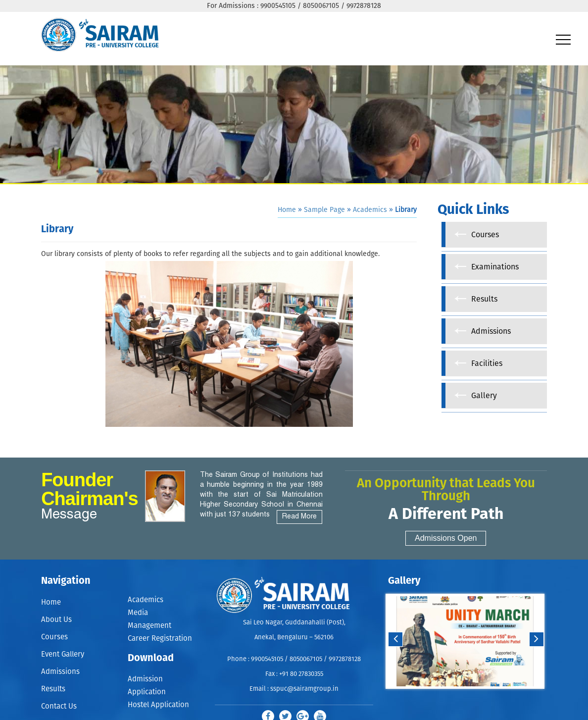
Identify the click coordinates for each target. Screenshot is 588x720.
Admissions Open (446, 538)
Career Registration (160, 639)
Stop (471, 698)
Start (464, 698)
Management (149, 626)
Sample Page (324, 210)
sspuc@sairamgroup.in (304, 689)
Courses (54, 638)
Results (53, 692)
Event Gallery (63, 656)
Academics (370, 210)
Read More (299, 517)
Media (138, 613)
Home (287, 210)
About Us (56, 620)
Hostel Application (158, 705)
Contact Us (59, 709)
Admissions (60, 674)
